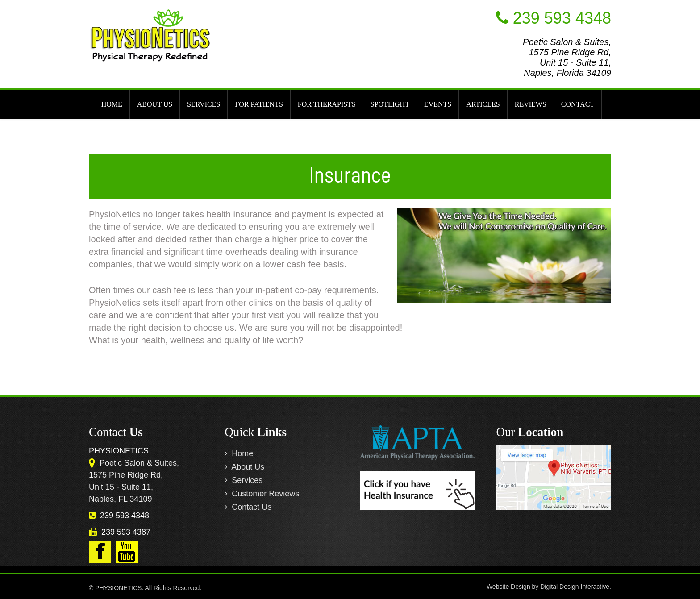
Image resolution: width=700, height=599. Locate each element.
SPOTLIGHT (390, 104)
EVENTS (438, 104)
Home (239, 453)
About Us (244, 467)
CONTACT (578, 104)
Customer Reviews (262, 494)
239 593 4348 (119, 516)
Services (244, 480)
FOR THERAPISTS (327, 104)
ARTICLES (483, 104)
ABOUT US (155, 104)
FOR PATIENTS (259, 104)
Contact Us (248, 507)
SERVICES (204, 104)
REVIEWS (531, 104)
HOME (112, 104)
